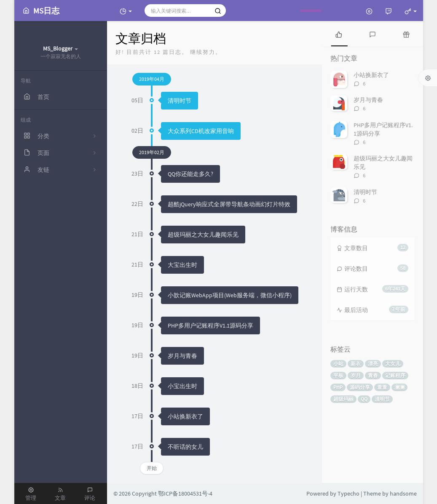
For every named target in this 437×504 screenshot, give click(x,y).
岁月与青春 (182, 356)
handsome (403, 493)
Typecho (349, 493)
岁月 (356, 375)
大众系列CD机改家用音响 (201, 131)
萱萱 (382, 387)
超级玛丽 (343, 399)
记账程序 (395, 375)
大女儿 (393, 364)
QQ (364, 399)
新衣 (356, 364)
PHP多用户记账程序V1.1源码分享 (210, 325)
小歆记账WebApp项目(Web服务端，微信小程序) (230, 295)
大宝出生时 (182, 265)
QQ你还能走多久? (190, 174)
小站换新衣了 (185, 416)
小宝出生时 (182, 386)
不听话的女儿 (185, 447)
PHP (338, 387)
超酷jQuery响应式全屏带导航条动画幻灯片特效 (229, 204)
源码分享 (360, 387)
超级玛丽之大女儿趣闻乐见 (203, 235)
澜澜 (399, 387)
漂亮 (373, 364)
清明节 (382, 399)
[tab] (339, 34)
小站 (338, 364)
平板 (338, 375)
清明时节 (180, 101)
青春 (373, 375)
